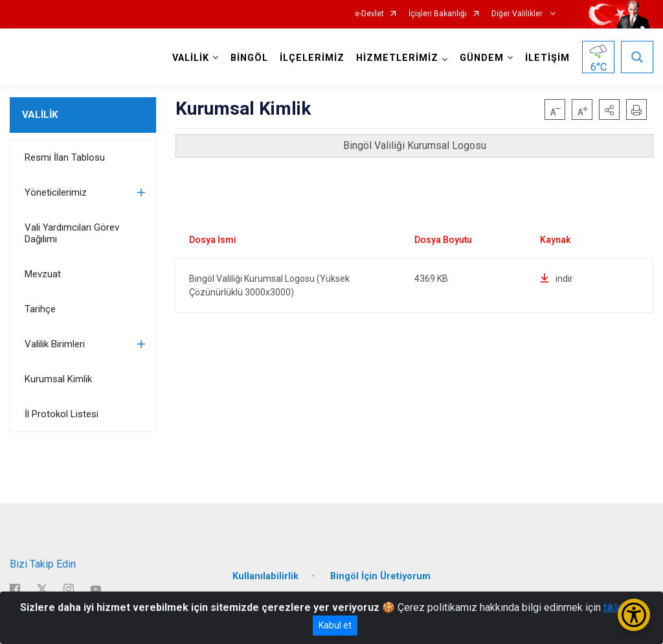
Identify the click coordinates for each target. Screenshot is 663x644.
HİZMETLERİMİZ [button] (397, 58)
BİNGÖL (249, 58)
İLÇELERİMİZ (312, 58)
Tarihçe (40, 309)
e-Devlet (369, 14)
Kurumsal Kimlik (58, 379)
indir (556, 279)
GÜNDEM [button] (482, 58)
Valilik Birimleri (55, 344)
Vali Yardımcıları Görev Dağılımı (72, 233)
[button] (609, 109)
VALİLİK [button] (191, 58)
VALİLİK (40, 115)
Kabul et (335, 625)
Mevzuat (43, 274)
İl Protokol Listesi (62, 414)
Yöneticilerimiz (56, 192)
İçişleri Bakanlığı (438, 14)
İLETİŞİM (547, 58)
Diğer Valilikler (518, 14)
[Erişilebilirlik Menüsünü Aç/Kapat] (634, 615)
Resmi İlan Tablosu (65, 157)
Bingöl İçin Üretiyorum (380, 576)
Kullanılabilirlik (265, 576)
